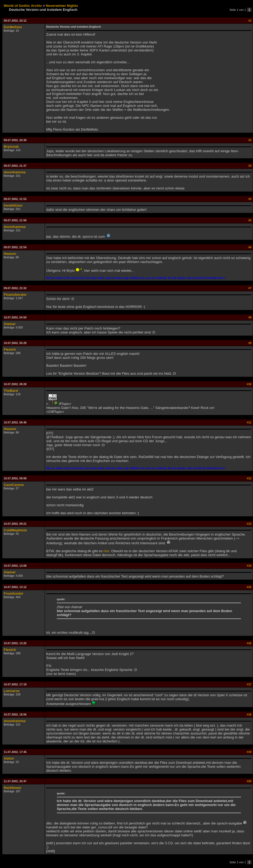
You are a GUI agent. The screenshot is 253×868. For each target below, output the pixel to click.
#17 (249, 684)
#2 (250, 140)
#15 (249, 587)
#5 (250, 220)
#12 (249, 478)
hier (106, 551)
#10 (249, 384)
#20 (249, 781)
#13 (249, 524)
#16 (249, 643)
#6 (250, 247)
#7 (250, 288)
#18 (249, 714)
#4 (250, 199)
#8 (250, 317)
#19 (249, 752)
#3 (250, 166)
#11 (249, 422)
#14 (249, 566)
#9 (250, 343)
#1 (250, 21)
